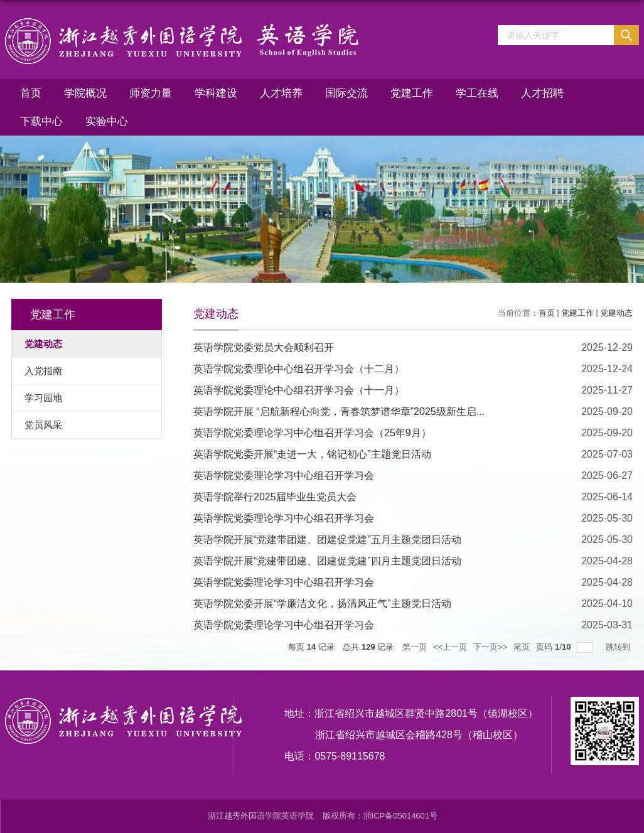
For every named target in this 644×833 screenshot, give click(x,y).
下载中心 (41, 121)
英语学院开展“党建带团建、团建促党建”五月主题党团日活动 (327, 540)
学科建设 (216, 93)
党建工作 (412, 93)
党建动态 (616, 313)
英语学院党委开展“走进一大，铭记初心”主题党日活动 (312, 454)
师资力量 (151, 93)
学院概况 (85, 93)
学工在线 (477, 93)
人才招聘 (542, 93)
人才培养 (281, 93)
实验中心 (107, 121)
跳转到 (619, 647)
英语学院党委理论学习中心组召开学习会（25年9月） (312, 433)
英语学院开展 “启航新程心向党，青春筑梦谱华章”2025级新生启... (339, 411)
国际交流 (346, 93)
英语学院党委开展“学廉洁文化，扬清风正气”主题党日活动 (322, 604)
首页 (31, 93)
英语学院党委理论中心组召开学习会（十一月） (299, 390)
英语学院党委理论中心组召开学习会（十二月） (299, 369)
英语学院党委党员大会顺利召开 (264, 347)
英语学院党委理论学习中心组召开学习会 (284, 476)
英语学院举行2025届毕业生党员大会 (275, 497)
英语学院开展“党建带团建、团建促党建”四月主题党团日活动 (327, 561)
